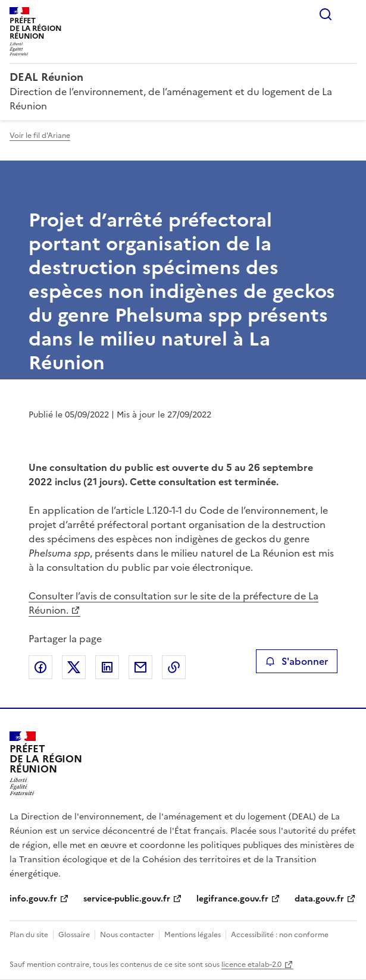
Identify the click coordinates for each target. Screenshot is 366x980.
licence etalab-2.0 (251, 965)
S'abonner (297, 661)
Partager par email (140, 667)
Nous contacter (127, 935)
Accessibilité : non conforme (280, 935)
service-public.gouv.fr (127, 899)
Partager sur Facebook (40, 667)
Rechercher (326, 14)
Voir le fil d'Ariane (40, 136)
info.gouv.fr (33, 899)
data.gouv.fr (319, 899)
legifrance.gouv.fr (232, 899)
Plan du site (29, 935)
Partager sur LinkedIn (107, 667)
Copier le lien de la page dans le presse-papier (174, 667)
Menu (349, 14)
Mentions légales (193, 935)
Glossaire (74, 935)
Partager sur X (74, 667)
